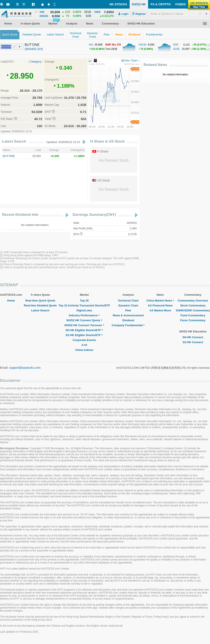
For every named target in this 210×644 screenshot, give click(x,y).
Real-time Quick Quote (40, 301)
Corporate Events (84, 340)
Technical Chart (128, 301)
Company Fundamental (128, 325)
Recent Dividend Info (20, 215)
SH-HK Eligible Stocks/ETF (84, 330)
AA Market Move (160, 310)
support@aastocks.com (25, 368)
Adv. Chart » (132, 61)
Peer (128, 310)
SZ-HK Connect (193, 342)
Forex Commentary (193, 320)
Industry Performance (84, 315)
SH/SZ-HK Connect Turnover (84, 325)
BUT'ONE (9, 156)
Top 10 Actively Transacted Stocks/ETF (84, 305)
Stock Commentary (193, 305)
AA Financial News (160, 305)
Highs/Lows (84, 310)
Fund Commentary (193, 315)
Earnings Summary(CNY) (94, 215)
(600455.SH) (34, 49)
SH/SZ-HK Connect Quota (84, 320)
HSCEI (143, 45)
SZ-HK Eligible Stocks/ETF (84, 335)
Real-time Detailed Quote (40, 305)
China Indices (84, 350)
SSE (175, 45)
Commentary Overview (193, 301)
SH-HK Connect (193, 337)
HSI (91, 45)
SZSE (176, 49)
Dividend (128, 320)
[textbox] (179, 14)
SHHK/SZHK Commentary (193, 310)
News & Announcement (128, 315)
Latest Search (14, 141)
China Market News (160, 301)
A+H (84, 345)
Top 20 (84, 301)
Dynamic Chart (128, 305)
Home (11, 301)
